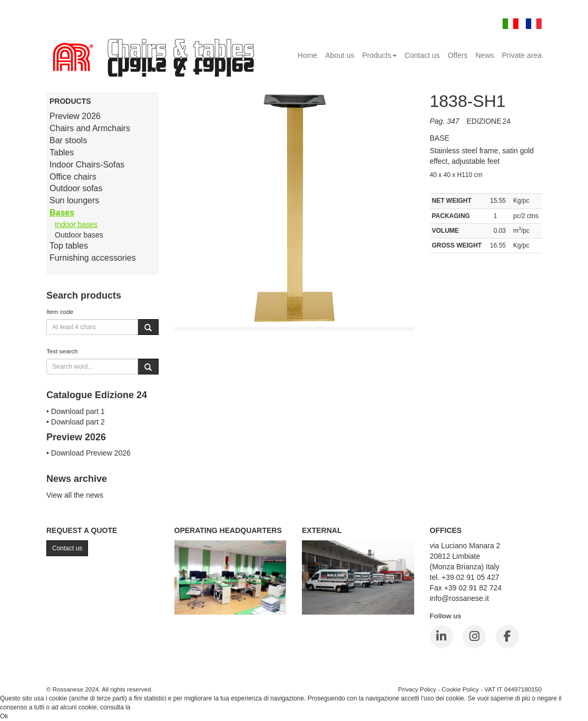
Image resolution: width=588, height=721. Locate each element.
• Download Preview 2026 (89, 453)
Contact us (422, 55)
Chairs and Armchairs (90, 128)
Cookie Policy (460, 689)
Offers (458, 55)
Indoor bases (76, 224)
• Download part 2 (76, 422)
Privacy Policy (417, 689)
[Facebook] (507, 637)
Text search (62, 351)
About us (340, 55)
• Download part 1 (76, 411)
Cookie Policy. (152, 707)
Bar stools (68, 140)
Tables (62, 152)
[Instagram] (474, 637)
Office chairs (73, 177)
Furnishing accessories (93, 258)
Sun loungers (74, 200)
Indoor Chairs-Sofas (87, 165)
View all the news (75, 495)
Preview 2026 (75, 116)
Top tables (69, 246)
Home (307, 55)
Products (379, 55)
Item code (60, 312)
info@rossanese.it (459, 598)
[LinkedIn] (442, 637)
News (485, 55)
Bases (62, 213)
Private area (522, 55)
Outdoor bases (79, 235)
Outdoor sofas (76, 188)
